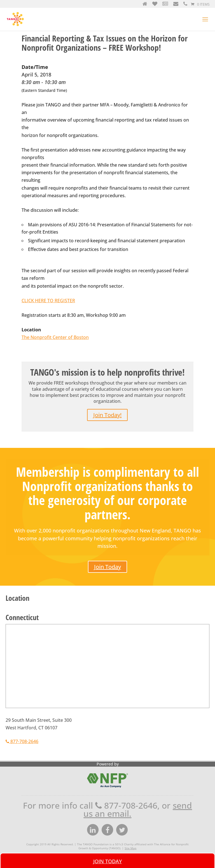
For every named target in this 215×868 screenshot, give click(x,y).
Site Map (130, 848)
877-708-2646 (22, 741)
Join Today (107, 567)
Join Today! (107, 415)
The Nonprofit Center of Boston (55, 337)
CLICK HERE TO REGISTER (48, 301)
